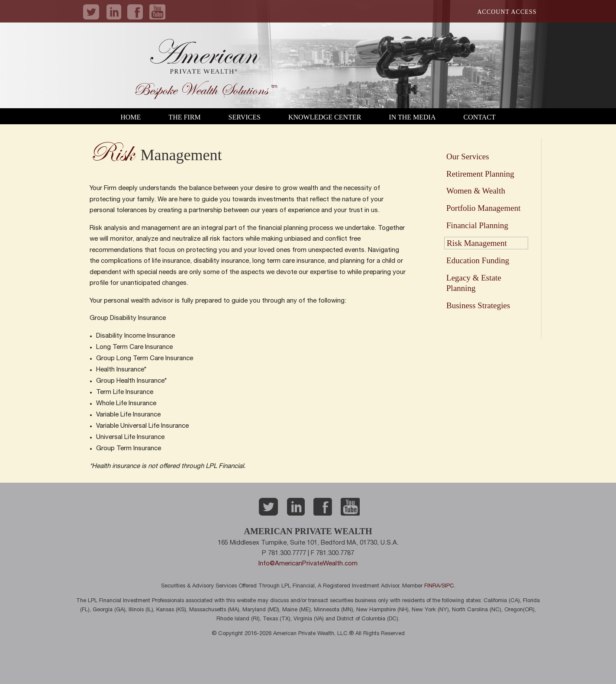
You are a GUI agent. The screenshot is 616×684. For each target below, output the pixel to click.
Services (245, 117)
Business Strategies (478, 305)
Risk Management (477, 243)
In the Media (412, 117)
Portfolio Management (484, 208)
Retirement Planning (480, 174)
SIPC (448, 586)
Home (131, 117)
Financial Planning (477, 225)
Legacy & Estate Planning (474, 283)
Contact (479, 117)
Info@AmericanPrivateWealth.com (308, 564)
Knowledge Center (325, 117)
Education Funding (478, 260)
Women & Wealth (476, 191)
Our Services (468, 156)
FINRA (432, 586)
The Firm (184, 117)
